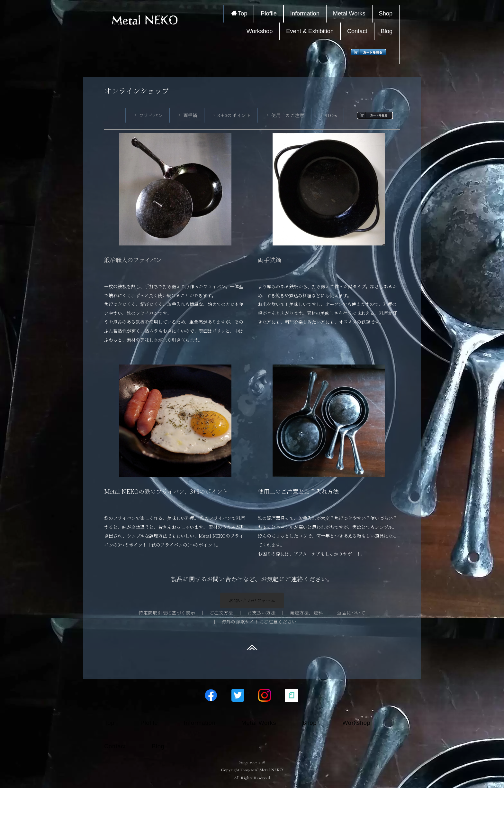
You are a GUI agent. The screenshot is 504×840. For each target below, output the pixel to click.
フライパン (148, 115)
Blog (387, 31)
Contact (357, 31)
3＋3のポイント (231, 115)
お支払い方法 (261, 613)
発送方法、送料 (306, 613)
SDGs (328, 115)
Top (239, 13)
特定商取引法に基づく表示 (167, 613)
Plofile (269, 14)
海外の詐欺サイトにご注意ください (259, 622)
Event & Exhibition (310, 31)
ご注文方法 (221, 613)
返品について (351, 613)
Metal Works (349, 14)
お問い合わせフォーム (252, 600)
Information (305, 14)
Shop (386, 14)
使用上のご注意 (285, 115)
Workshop (260, 31)
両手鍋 (187, 115)
